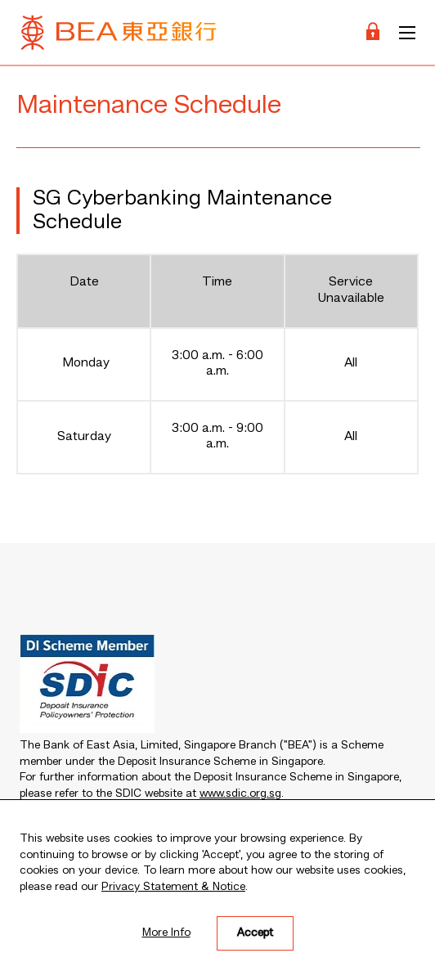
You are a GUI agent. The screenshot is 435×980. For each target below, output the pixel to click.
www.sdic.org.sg (240, 793)
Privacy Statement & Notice (173, 887)
